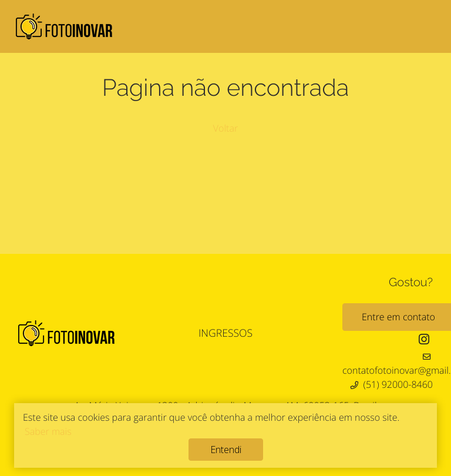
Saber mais (48, 431)
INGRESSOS (225, 333)
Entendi (226, 450)
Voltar (225, 128)
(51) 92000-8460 (398, 384)
